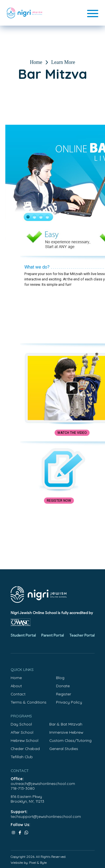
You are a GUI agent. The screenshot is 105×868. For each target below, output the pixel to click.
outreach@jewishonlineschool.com (43, 783)
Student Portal (23, 635)
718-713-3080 (23, 788)
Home (36, 62)
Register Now (59, 501)
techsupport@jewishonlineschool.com (46, 816)
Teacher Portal (82, 635)
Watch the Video (72, 433)
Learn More (63, 62)
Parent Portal (53, 635)
